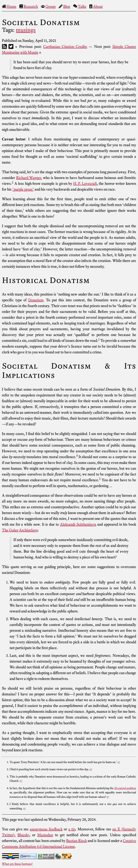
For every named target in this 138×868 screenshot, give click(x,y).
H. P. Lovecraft (85, 183)
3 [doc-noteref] (99, 339)
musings (26, 30)
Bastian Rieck (76, 841)
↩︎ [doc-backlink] (119, 762)
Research (31, 6)
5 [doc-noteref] (100, 478)
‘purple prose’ (23, 189)
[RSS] (4, 46)
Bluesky (23, 835)
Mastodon (45, 835)
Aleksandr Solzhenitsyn (78, 524)
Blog (67, 6)
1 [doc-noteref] (128, 82)
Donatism (36, 300)
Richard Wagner (29, 178)
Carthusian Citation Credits (65, 46)
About (98, 6)
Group (51, 6)
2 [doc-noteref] (12, 182)
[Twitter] (11, 46)
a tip (72, 829)
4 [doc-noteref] (77, 455)
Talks (82, 6)
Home (11, 6)
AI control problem (125, 788)
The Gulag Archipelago (20, 530)
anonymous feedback (46, 829)
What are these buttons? (17, 864)
